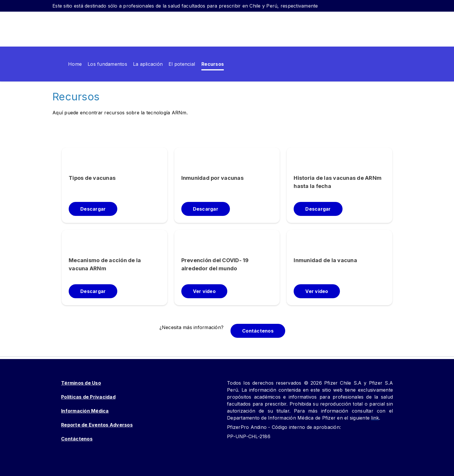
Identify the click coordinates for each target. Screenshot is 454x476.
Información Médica (85, 411)
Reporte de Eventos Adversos (97, 425)
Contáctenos (77, 439)
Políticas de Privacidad (88, 397)
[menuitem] (59, 64)
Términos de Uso (81, 383)
